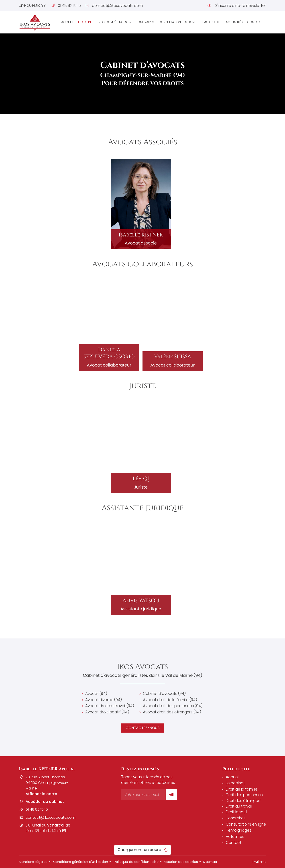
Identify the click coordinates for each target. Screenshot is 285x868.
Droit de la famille (242, 789)
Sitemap (211, 862)
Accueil (67, 22)
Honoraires (145, 22)
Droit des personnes (244, 795)
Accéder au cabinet (45, 802)
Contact (254, 22)
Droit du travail (239, 806)
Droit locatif (236, 812)
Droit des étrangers (244, 801)
